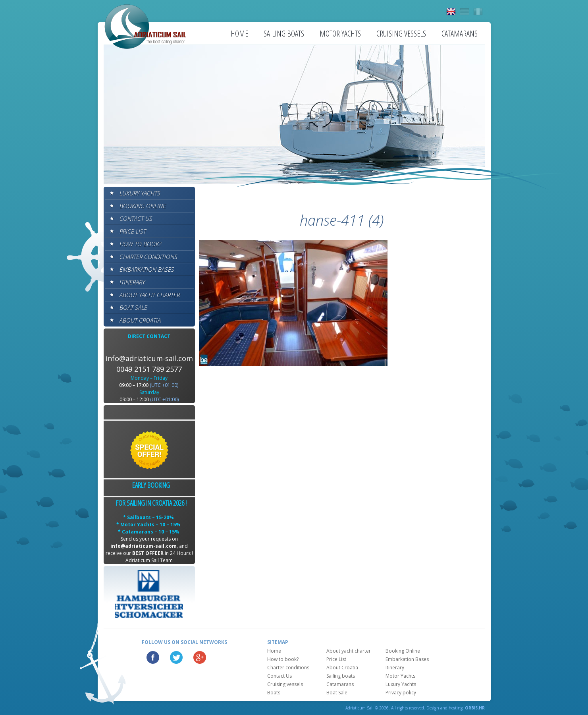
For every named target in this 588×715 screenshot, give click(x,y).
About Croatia (140, 320)
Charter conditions (148, 257)
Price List (133, 231)
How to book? (140, 244)
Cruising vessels (401, 34)
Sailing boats (284, 34)
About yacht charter (150, 295)
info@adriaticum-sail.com (149, 358)
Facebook (153, 657)
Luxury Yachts (140, 193)
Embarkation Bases (147, 269)
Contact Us (136, 218)
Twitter (176, 657)
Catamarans (460, 34)
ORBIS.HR (475, 708)
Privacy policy (401, 693)
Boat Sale (133, 307)
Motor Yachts (340, 34)
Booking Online (143, 206)
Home (239, 34)
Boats (274, 693)
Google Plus (200, 657)
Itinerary (132, 282)
